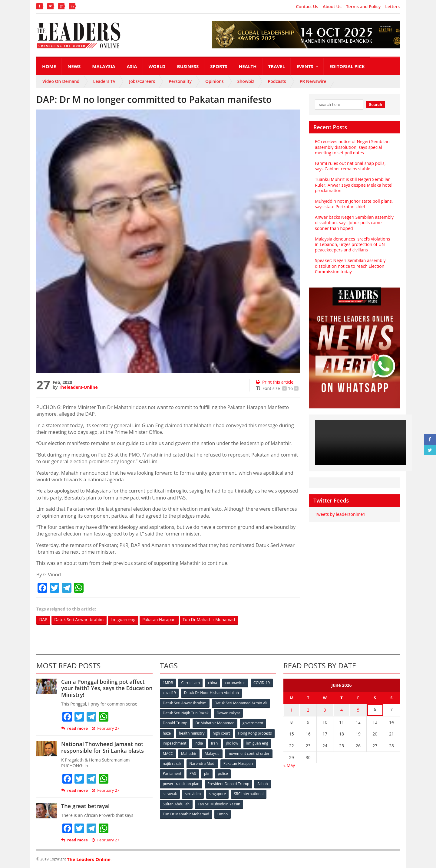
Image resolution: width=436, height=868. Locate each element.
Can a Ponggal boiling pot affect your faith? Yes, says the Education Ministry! (107, 688)
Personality (180, 81)
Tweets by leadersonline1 (340, 514)
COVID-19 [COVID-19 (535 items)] (263, 683)
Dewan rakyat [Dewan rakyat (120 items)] (228, 713)
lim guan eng (126, 620)
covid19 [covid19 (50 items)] (169, 693)
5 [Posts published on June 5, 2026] (358, 710)
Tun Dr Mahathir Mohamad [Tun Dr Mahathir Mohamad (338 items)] (186, 812)
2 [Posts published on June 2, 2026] (308, 710)
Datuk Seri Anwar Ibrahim (80, 620)
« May (289, 764)
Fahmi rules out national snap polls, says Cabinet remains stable (350, 166)
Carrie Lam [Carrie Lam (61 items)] (191, 683)
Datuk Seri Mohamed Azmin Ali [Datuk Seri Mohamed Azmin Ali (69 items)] (241, 703)
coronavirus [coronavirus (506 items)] (236, 683)
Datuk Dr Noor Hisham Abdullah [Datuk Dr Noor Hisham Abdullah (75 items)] (212, 693)
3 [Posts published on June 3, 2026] (325, 710)
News (74, 66)
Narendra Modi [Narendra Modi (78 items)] (253, 763)
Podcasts (277, 81)
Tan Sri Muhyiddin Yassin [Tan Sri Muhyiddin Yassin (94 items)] (219, 802)
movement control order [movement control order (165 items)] (184, 763)
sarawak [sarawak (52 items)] (170, 793)
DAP (43, 620)
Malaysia (104, 66)
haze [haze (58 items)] (167, 733)
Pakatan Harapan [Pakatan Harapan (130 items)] (178, 773)
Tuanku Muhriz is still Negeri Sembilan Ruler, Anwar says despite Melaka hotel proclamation (353, 185)
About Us (332, 7)
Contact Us (307, 7)
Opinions (215, 81)
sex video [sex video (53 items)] (193, 793)
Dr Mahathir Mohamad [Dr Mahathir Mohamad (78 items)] (215, 723)
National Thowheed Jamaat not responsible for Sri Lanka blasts (102, 748)
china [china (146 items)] (213, 683)
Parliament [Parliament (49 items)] (210, 773)
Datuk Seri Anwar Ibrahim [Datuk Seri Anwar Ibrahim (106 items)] (185, 703)
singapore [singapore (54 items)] (218, 793)
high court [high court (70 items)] (222, 733)
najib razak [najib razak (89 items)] (222, 763)
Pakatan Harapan (163, 620)
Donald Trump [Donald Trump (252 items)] (175, 723)
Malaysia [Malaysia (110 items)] (263, 753)
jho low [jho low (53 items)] (169, 753)
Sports (219, 66)
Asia (132, 66)
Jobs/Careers (142, 81)
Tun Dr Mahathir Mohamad (214, 620)
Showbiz (246, 81)
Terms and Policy (363, 7)
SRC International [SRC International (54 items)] (249, 793)
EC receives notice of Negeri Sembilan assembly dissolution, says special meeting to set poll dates (352, 147)
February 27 (106, 729)
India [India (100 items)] (241, 743)
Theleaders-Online (78, 387)
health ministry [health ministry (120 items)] (192, 733)
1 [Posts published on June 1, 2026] (292, 710)
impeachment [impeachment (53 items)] (216, 743)
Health (248, 66)
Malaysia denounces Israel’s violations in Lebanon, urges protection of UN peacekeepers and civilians (352, 244)
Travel (277, 66)
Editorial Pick (347, 66)
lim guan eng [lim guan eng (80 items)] (194, 753)
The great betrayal (85, 806)
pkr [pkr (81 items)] (245, 773)
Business (188, 66)
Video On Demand (61, 81)
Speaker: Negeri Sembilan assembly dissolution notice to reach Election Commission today (350, 266)
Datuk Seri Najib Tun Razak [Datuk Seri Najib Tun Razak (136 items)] (186, 713)
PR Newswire (313, 81)
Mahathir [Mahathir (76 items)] (240, 753)
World (157, 66)
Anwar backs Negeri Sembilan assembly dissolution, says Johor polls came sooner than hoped (354, 223)
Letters (392, 7)
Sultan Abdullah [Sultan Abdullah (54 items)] (176, 802)
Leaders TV (104, 81)
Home (49, 66)
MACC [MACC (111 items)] (219, 753)
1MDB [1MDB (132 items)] (168, 683)
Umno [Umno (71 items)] (223, 812)
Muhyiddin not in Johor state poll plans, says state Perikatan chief (354, 204)
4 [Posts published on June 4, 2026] (342, 710)
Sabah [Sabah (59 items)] (263, 783)
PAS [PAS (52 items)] (231, 773)
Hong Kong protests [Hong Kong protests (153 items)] (180, 743)
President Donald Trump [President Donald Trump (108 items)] (228, 783)
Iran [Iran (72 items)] (257, 743)
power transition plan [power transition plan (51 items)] (181, 783)
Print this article (274, 382)
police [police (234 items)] (261, 773)
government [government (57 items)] (253, 723)
